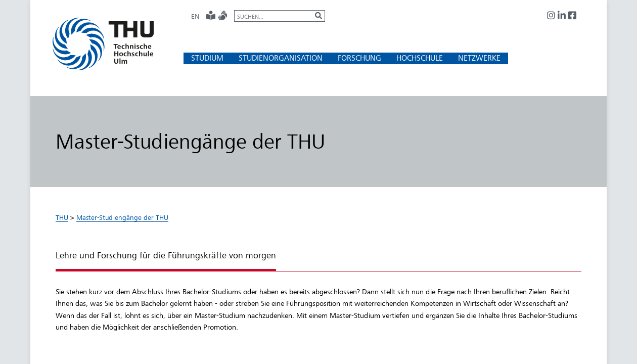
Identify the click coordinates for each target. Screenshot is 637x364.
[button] (207, 58)
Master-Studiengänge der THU (122, 217)
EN (195, 16)
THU (62, 217)
